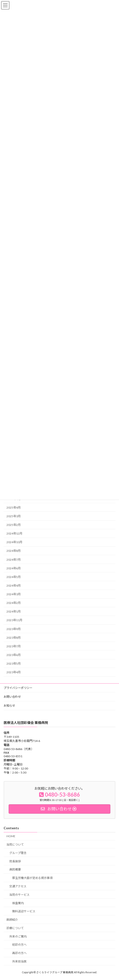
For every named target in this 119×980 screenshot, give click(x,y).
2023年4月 (14, 672)
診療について (15, 928)
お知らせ (9, 706)
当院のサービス (19, 894)
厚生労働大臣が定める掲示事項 (32, 878)
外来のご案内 (18, 936)
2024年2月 (14, 603)
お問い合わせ (12, 697)
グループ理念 (18, 853)
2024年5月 (14, 577)
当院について (15, 845)
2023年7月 (14, 646)
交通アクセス (18, 886)
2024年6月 (14, 568)
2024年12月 (14, 533)
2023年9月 (14, 629)
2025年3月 (14, 516)
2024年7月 (14, 559)
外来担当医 (19, 961)
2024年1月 (14, 611)
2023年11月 (14, 620)
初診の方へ (19, 945)
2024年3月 (14, 594)
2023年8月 (14, 637)
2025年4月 (14, 508)
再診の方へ (19, 953)
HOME (11, 836)
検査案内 (18, 903)
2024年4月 (14, 586)
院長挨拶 (15, 861)
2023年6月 (14, 655)
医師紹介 (12, 920)
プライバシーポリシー (18, 688)
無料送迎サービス (24, 911)
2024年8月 (14, 551)
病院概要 (15, 869)
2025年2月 (14, 525)
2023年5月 (14, 664)
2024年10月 (14, 542)
